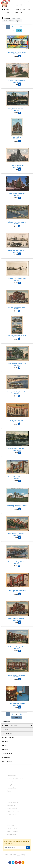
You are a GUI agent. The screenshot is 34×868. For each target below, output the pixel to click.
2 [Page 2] (12, 27)
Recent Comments (12, 828)
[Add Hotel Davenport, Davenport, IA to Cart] (19, 311)
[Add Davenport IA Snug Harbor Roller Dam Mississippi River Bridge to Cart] (19, 396)
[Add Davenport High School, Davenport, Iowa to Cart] (19, 368)
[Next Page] (25, 27)
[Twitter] (13, 862)
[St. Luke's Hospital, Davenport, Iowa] (17, 72)
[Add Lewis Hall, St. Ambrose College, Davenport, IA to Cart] (19, 679)
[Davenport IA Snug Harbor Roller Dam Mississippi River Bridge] (17, 384)
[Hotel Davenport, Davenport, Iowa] (17, 610)
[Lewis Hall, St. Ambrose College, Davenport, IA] (17, 667)
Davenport (7, 734)
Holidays (5, 742)
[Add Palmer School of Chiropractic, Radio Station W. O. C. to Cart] (19, 481)
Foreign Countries (8, 738)
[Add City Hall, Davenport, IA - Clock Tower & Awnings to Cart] (19, 169)
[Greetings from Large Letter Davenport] (17, 44)
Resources (8, 821)
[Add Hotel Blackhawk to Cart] (19, 141)
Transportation (7, 754)
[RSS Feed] (23, 862)
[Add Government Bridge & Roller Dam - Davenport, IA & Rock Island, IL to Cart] (19, 566)
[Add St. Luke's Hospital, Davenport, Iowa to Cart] (19, 84)
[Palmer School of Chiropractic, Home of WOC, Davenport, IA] (17, 242)
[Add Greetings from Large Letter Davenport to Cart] (19, 56)
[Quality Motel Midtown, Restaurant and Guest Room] (17, 695)
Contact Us (27, 2)
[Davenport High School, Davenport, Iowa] (17, 356)
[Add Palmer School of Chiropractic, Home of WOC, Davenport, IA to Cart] (19, 254)
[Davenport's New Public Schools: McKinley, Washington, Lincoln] (17, 327)
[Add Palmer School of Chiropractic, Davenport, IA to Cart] (19, 594)
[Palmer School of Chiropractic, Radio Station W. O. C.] (17, 469)
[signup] (28, 848)
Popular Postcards (12, 808)
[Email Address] (15, 848)
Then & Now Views (12, 831)
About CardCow (11, 776)
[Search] (17, 5)
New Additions (7, 762)
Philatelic (5, 750)
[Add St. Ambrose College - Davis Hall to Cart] (19, 651)
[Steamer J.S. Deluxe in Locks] (17, 271)
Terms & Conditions (12, 782)
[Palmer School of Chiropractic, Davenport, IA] (17, 582)
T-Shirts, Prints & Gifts (13, 811)
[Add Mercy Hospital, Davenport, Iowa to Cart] (19, 113)
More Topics (6, 758)
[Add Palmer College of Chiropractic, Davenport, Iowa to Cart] (19, 198)
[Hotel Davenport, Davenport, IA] (17, 299)
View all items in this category (12, 21)
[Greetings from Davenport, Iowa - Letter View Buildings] (17, 412)
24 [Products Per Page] (14, 30)
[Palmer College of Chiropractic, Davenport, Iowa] (17, 186)
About (6, 771)
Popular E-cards (11, 814)
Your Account (20, 2)
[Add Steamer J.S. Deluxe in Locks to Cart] (19, 283)
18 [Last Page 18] (21, 27)
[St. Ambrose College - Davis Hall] (17, 639)
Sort (19, 30)
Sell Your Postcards (12, 802)
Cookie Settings (11, 788)
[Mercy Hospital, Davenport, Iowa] (17, 101)
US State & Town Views (17, 726)
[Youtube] (16, 862)
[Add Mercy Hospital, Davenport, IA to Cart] (19, 453)
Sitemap (9, 791)
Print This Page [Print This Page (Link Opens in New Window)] (17, 717)
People (5, 746)
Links (6, 798)
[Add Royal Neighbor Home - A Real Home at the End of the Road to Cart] (19, 509)
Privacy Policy (11, 785)
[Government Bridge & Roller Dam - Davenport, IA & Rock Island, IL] (17, 554)
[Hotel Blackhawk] (17, 129)
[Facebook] (10, 862)
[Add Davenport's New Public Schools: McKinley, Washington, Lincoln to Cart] (19, 339)
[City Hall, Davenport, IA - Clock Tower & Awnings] (17, 157)
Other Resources (11, 834)
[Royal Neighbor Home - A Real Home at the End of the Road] (17, 497)
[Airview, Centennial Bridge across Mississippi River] (17, 214)
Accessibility (10, 825)
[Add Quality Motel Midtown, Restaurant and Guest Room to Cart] (19, 707)
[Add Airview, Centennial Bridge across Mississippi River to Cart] (19, 226)
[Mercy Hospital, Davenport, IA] (17, 440)
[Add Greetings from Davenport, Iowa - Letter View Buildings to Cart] (19, 424)
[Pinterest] (20, 862)
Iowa (5, 730)
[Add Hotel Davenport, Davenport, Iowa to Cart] (19, 623)
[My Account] (21, 5)
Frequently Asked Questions (15, 779)
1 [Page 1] (8, 27)
